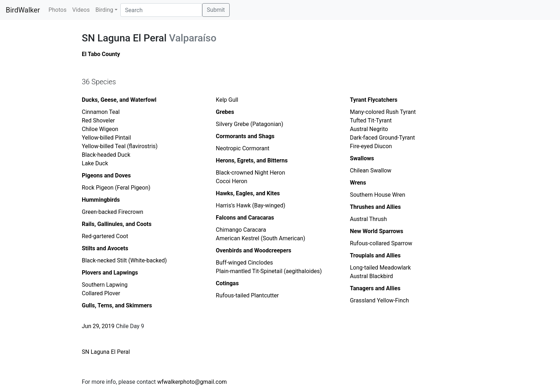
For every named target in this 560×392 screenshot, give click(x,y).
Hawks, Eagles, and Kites (248, 193)
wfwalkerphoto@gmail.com (192, 382)
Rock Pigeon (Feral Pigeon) (116, 188)
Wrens (358, 183)
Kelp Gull (227, 100)
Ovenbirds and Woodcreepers (253, 250)
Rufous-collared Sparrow (381, 243)
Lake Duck (95, 163)
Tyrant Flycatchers (374, 100)
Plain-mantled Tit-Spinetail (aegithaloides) (269, 271)
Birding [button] (104, 10)
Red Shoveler (98, 120)
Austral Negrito (369, 129)
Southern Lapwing (105, 285)
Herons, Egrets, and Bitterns (252, 160)
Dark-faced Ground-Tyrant (382, 138)
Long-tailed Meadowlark (381, 268)
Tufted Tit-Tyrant (371, 120)
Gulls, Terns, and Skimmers (117, 305)
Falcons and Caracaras (245, 218)
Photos (58, 10)
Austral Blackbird (372, 276)
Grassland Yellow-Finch (379, 300)
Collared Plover (101, 293)
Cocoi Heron (231, 181)
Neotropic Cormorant (242, 148)
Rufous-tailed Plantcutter (247, 295)
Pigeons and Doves (106, 175)
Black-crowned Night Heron (250, 173)
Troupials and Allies (375, 255)
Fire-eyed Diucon (371, 146)
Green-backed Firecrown (112, 212)
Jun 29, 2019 (98, 326)
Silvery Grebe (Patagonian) (249, 124)
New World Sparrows (377, 231)
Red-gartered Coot (105, 236)
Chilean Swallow (371, 170)
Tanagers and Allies (375, 288)
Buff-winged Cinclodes (244, 263)
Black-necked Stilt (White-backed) (124, 260)
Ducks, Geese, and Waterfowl (119, 100)
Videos (81, 10)
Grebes (225, 112)
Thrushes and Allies (376, 207)
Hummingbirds (101, 200)
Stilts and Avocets (105, 248)
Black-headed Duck (106, 155)
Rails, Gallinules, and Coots (117, 224)
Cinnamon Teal (101, 112)
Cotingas (227, 283)
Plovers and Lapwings (110, 273)
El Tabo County (101, 54)
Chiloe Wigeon (100, 129)
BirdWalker (23, 10)
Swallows (362, 158)
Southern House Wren (378, 195)
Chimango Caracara (241, 230)
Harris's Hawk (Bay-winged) (251, 205)
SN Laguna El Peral (106, 352)
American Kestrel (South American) (260, 238)
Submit (216, 10)
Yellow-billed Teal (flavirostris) (120, 146)
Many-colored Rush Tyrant (383, 112)
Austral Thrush (369, 219)
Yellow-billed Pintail (106, 138)
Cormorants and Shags (245, 136)
